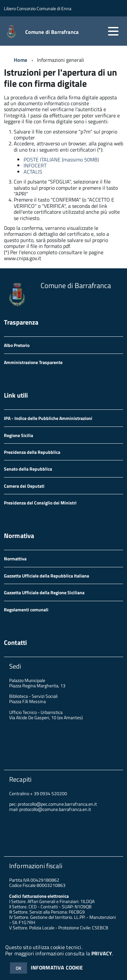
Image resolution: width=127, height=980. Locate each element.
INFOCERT (35, 165)
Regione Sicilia (18, 435)
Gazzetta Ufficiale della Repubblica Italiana (46, 576)
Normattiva (15, 559)
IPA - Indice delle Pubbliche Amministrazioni (48, 418)
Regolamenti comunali (26, 610)
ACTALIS (33, 172)
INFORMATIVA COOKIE (57, 968)
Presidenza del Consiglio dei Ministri (40, 503)
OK (18, 968)
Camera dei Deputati (24, 486)
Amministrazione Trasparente (33, 362)
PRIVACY (102, 953)
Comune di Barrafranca (52, 32)
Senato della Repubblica (28, 469)
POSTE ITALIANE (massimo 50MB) (61, 159)
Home (21, 60)
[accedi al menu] (113, 31)
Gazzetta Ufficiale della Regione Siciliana (44, 592)
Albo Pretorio (17, 345)
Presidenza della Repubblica (32, 452)
